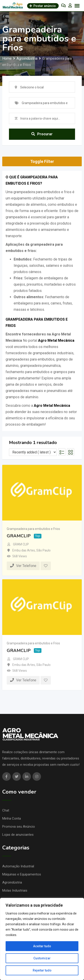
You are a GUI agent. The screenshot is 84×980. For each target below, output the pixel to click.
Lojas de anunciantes (18, 835)
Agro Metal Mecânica (56, 340)
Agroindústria (12, 882)
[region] (42, 939)
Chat (6, 810)
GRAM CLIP (21, 544)
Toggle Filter (42, 161)
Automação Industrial (18, 866)
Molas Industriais (15, 890)
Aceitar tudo (42, 946)
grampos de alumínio (22, 397)
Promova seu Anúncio (19, 827)
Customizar (42, 958)
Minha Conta (12, 818)
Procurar (42, 134)
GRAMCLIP (19, 536)
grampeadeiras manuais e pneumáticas (36, 391)
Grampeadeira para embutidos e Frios (33, 529)
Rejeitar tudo (42, 970)
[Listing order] (33, 452)
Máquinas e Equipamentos (22, 874)
